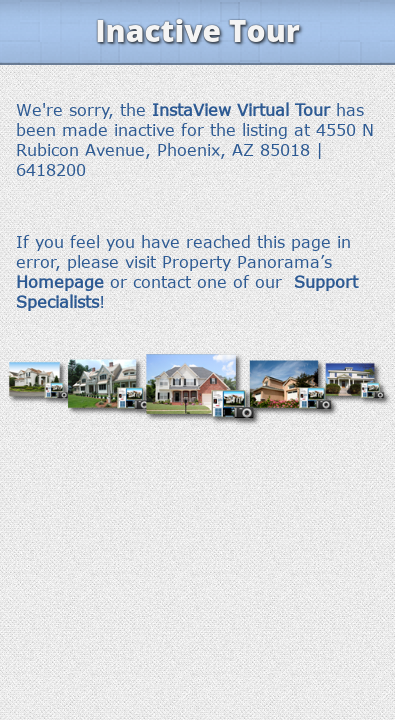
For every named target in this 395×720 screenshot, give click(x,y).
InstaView (191, 110)
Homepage (60, 282)
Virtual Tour (283, 110)
